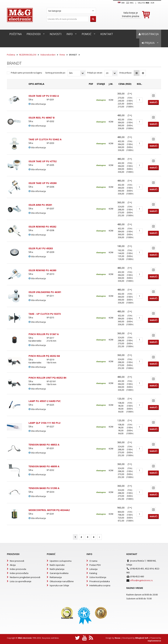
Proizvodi (34, 34)
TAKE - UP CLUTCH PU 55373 (45, 314)
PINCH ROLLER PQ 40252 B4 (44, 356)
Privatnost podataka (100, 581)
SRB (121, 3)
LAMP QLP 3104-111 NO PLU (45, 423)
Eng (130, 3)
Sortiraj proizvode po (55, 73)
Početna (16, 34)
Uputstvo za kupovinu (61, 561)
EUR (152, 3)
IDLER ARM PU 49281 (40, 205)
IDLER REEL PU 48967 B (42, 118)
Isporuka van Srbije (59, 585)
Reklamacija (56, 577)
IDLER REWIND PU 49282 (42, 227)
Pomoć (87, 34)
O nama (93, 561)
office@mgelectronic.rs (141, 580)
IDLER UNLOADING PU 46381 (45, 292)
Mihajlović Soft (142, 638)
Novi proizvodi (17, 561)
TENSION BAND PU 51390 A (44, 488)
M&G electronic (25, 638)
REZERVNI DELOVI (28, 55)
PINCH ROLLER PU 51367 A (44, 334)
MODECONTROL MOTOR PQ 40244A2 (49, 510)
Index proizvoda (18, 569)
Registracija (149, 34)
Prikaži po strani (95, 73)
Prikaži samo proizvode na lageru (26, 73)
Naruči (153, 102)
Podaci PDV (95, 565)
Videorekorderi (48, 55)
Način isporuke (57, 565)
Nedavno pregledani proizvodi (25, 577)
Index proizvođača (19, 573)
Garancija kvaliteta (59, 573)
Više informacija (37, 104)
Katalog (93, 573)
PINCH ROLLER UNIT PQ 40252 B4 (47, 378)
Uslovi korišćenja (98, 577)
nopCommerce (154, 641)
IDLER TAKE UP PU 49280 (43, 183)
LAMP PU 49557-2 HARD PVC (45, 401)
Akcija (13, 565)
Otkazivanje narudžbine (62, 581)
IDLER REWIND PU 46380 (42, 270)
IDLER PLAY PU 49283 (41, 248)
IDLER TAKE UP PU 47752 (43, 161)
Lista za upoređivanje (21, 581)
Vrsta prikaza (125, 73)
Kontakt (107, 34)
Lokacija (93, 569)
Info (70, 34)
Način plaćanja (57, 569)
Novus (117, 638)
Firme (62, 55)
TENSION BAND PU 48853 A (44, 445)
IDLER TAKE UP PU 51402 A (44, 96)
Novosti (56, 34)
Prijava (148, 43)
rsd (147, 3)
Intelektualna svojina (100, 585)
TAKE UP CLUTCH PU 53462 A (45, 139)
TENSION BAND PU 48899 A (44, 466)
